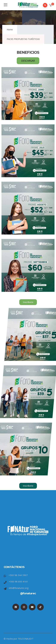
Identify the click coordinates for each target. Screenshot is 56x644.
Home (10, 30)
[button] (51, 5)
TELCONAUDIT (26, 639)
